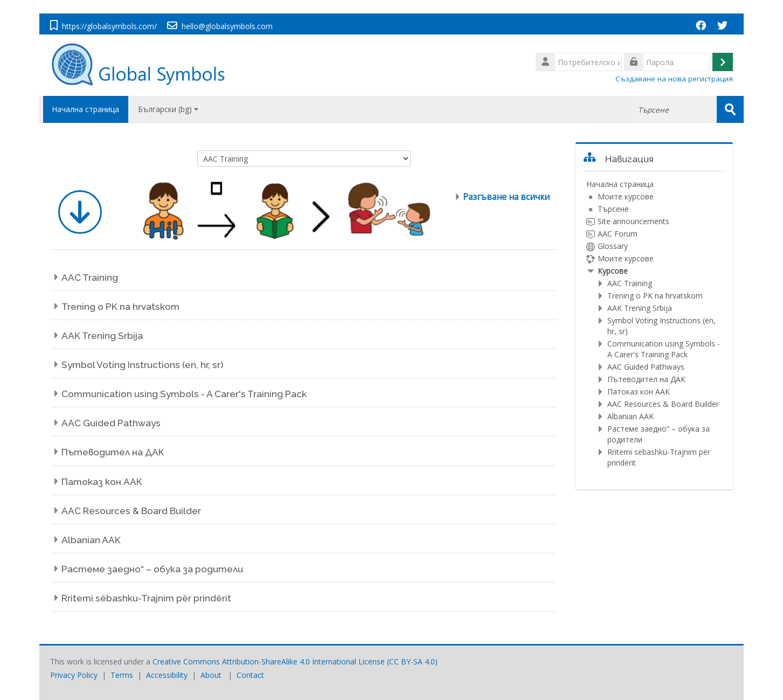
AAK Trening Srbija (102, 335)
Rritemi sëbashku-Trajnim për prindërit (146, 598)
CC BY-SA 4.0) (413, 661)
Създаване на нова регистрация (674, 79)
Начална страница (84, 109)
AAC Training (90, 277)
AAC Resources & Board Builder (131, 510)
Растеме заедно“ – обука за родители (152, 569)
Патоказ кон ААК (102, 481)
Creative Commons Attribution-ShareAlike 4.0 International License (269, 661)
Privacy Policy (74, 674)
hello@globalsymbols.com (227, 26)
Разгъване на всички (506, 196)
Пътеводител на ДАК (113, 452)
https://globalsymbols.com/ (109, 26)
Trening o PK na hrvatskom (120, 306)
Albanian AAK (91, 539)
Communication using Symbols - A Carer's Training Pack (184, 393)
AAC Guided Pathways (111, 423)
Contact (250, 674)
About (211, 674)
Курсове (613, 270)
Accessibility (167, 674)
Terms (122, 674)
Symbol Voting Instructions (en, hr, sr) (142, 364)
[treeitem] (654, 323)
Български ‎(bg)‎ (168, 109)
